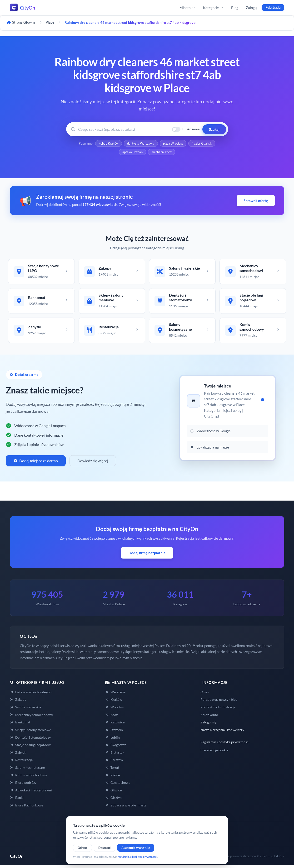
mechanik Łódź (162, 153)
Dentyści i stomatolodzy (30, 740)
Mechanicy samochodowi (31, 718)
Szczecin (114, 733)
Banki (17, 800)
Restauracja (21, 763)
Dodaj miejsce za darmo (36, 463)
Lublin (112, 740)
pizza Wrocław (173, 144)
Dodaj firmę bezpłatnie (147, 556)
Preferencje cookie (214, 753)
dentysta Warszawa (141, 144)
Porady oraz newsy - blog (219, 703)
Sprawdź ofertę (256, 202)
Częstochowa (118, 785)
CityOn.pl (278, 859)
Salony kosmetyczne (27, 770)
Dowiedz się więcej (93, 463)
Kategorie (213, 8)
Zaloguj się (208, 725)
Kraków (114, 703)
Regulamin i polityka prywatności (225, 745)
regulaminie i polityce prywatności (137, 857)
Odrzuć (82, 848)
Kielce (112, 778)
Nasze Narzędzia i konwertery (222, 733)
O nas (205, 695)
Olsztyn (113, 800)
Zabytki (18, 755)
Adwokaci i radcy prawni (31, 793)
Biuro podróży (23, 785)
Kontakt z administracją (218, 710)
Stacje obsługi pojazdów (30, 748)
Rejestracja (273, 7)
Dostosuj (105, 848)
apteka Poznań (132, 153)
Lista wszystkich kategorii (31, 695)
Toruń (112, 770)
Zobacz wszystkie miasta (126, 808)
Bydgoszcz (115, 748)
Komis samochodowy (28, 778)
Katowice (115, 725)
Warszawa (115, 695)
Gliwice (113, 793)
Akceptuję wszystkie (136, 848)
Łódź (111, 718)
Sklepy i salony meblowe (30, 733)
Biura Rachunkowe (27, 808)
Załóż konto (209, 718)
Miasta (187, 8)
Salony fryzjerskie (26, 710)
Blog (235, 8)
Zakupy (18, 703)
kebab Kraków (108, 144)
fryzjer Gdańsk (202, 144)
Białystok (115, 755)
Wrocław (115, 710)
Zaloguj (252, 8)
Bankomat (20, 725)
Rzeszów (114, 763)
